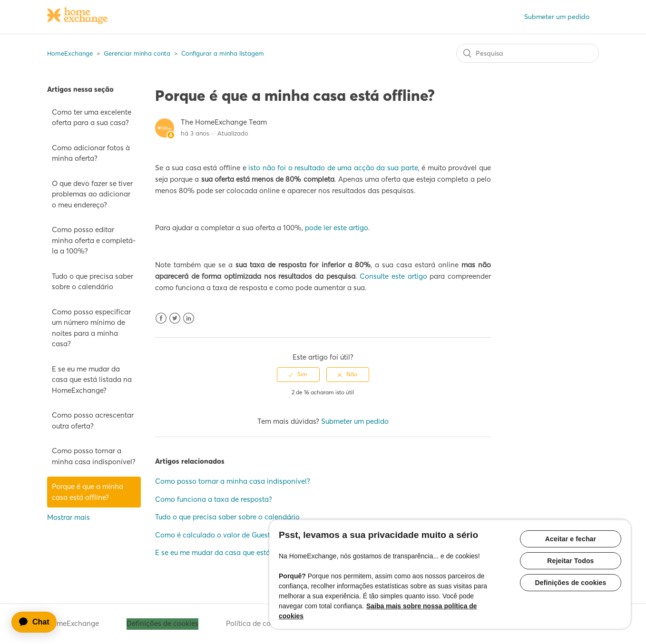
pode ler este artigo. (338, 228)
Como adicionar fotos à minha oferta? (91, 153)
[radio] (298, 374)
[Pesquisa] (528, 53)
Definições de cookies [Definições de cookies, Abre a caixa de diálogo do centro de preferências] (570, 583)
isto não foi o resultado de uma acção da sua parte (333, 168)
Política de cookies (257, 623)
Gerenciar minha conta (137, 53)
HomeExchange (70, 53)
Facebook (161, 318)
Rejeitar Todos (570, 561)
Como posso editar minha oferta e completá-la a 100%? (94, 240)
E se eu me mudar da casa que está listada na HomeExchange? (92, 380)
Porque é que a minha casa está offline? (88, 492)
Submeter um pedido (557, 17)
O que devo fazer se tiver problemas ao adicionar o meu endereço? (92, 194)
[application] (39, 622)
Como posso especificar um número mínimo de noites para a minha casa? (91, 328)
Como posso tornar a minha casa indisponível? (94, 456)
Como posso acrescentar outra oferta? (93, 420)
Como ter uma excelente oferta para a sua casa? (92, 117)
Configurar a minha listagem (223, 53)
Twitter (175, 318)
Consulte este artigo (393, 276)
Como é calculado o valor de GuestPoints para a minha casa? (256, 535)
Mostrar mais (69, 517)
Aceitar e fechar (571, 539)
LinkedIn (189, 318)
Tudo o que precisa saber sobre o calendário (93, 282)
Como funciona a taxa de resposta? (214, 499)
